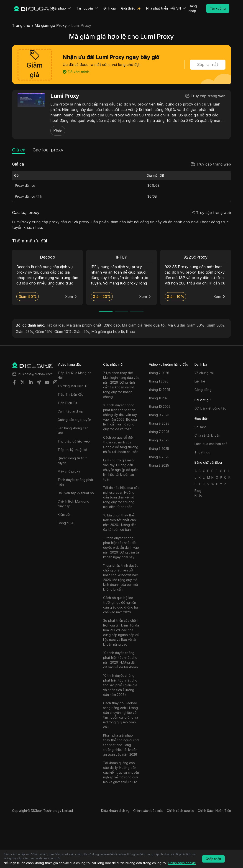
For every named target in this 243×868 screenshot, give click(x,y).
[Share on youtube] (47, 382)
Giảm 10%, (64, 332)
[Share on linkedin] (31, 382)
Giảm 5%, (82, 332)
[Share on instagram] (55, 382)
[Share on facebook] (14, 382)
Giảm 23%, (25, 332)
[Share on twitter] (23, 382)
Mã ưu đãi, (177, 325)
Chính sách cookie (180, 811)
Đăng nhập (193, 8)
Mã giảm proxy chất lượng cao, (94, 325)
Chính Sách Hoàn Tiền (214, 811)
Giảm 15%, (44, 332)
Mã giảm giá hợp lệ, (108, 332)
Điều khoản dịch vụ (115, 811)
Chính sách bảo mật (148, 811)
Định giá (110, 8)
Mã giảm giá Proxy (51, 25)
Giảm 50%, (196, 325)
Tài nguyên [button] (87, 8)
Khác (58, 131)
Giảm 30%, (216, 325)
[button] (179, 8)
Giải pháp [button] (61, 8)
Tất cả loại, (56, 325)
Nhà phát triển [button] (160, 8)
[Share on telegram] (39, 382)
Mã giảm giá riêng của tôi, (144, 325)
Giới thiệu (128, 8)
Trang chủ (21, 25)
